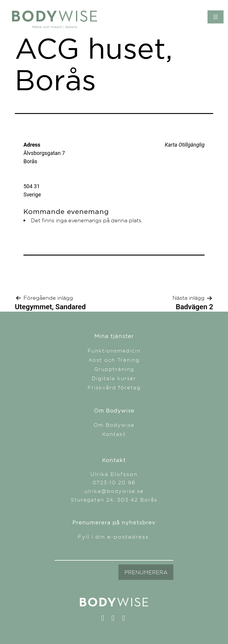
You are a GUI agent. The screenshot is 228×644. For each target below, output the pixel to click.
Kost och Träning (114, 360)
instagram (116, 619)
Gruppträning (114, 369)
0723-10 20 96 (114, 482)
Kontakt (114, 434)
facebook (105, 619)
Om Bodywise (114, 425)
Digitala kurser (114, 378)
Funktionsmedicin (114, 351)
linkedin (126, 619)
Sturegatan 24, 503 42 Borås (114, 500)
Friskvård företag (114, 387)
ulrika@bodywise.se (114, 491)
